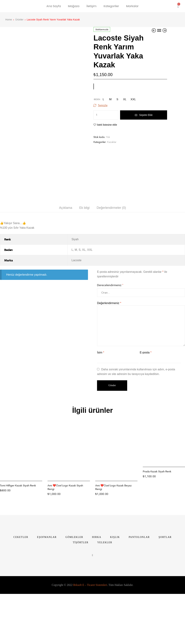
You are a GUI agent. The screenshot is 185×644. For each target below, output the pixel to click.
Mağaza (74, 6)
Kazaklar (112, 142)
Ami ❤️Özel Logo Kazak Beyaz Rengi (113, 541)
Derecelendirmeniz (110, 339)
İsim (101, 407)
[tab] (66, 262)
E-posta (146, 407)
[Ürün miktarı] (106, 115)
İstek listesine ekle (107, 125)
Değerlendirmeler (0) (111, 262)
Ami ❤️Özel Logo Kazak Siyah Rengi (65, 541)
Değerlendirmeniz (109, 357)
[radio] (103, 99)
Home (9, 20)
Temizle (103, 105)
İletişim (92, 6)
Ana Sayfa (54, 6)
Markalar (132, 6)
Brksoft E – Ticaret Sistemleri (90, 639)
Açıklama (66, 262)
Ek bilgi (84, 262)
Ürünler (19, 20)
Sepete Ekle (146, 115)
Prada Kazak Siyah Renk (157, 526)
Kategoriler (111, 6)
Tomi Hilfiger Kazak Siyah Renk (18, 540)
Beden (97, 99)
